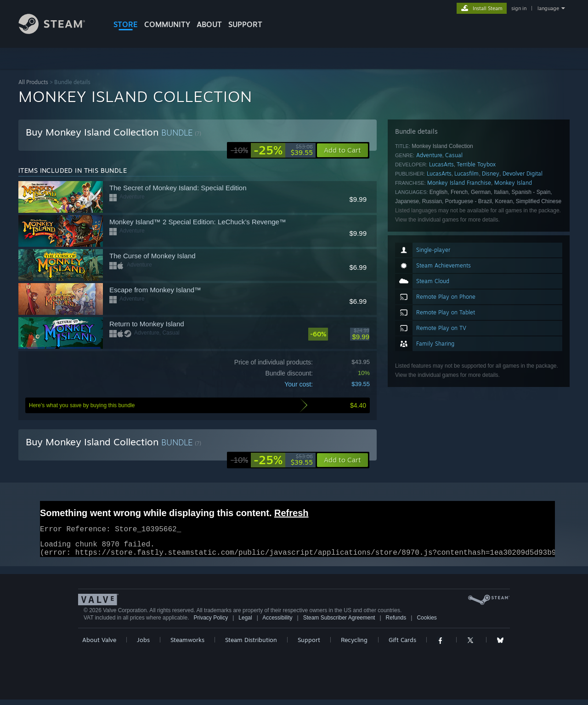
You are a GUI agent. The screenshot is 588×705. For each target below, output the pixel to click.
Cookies (427, 623)
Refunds (396, 623)
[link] (272, 150)
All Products (33, 82)
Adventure (429, 155)
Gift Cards (402, 645)
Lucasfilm (466, 173)
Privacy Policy (211, 623)
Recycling (354, 645)
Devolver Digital (523, 173)
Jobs (143, 645)
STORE (126, 24)
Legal (245, 623)
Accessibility (277, 623)
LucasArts (441, 164)
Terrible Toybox (476, 164)
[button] (342, 460)
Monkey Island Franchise (459, 183)
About (209, 24)
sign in (519, 8)
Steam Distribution (251, 645)
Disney (491, 173)
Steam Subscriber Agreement (339, 623)
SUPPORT (245, 24)
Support (309, 645)
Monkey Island (513, 183)
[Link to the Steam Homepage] (59, 31)
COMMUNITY (167, 24)
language (548, 8)
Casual (454, 155)
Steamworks (187, 645)
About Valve (99, 645)
